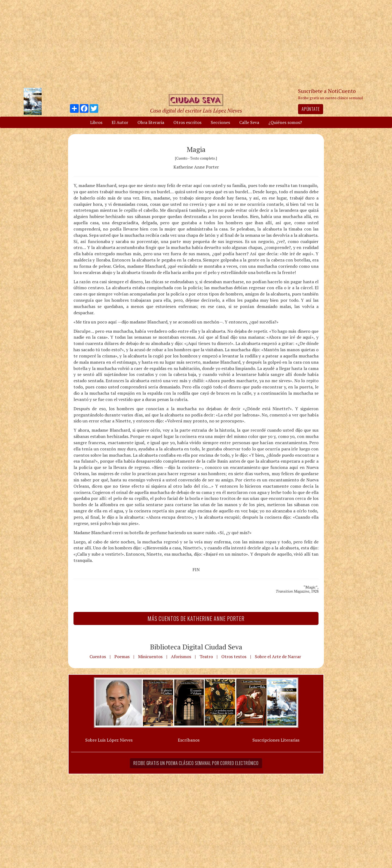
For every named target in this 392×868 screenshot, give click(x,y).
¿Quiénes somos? (285, 122)
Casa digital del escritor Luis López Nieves (196, 111)
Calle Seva (249, 122)
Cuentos (98, 657)
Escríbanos (189, 740)
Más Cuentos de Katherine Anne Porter (196, 618)
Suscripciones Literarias (276, 740)
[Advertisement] (196, 43)
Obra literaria (151, 122)
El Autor (120, 122)
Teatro (206, 657)
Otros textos (234, 657)
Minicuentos (150, 657)
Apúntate (311, 109)
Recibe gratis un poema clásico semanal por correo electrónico (196, 763)
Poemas (122, 657)
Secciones (220, 122)
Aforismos (181, 657)
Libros (96, 122)
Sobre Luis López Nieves (109, 740)
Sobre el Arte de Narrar (278, 657)
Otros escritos (187, 122)
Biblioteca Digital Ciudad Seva (196, 647)
